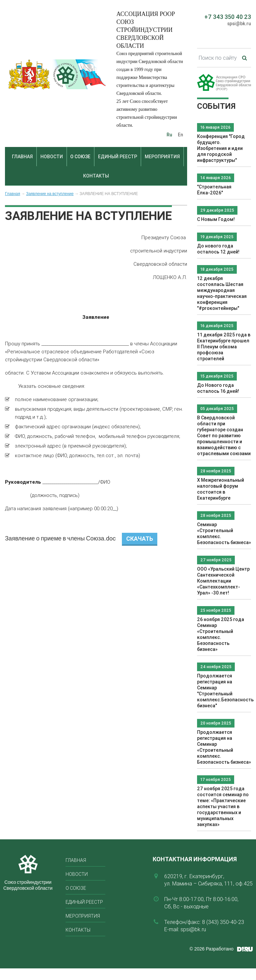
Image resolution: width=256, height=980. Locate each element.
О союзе (80, 157)
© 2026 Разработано (211, 949)
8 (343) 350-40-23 (223, 922)
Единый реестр (118, 157)
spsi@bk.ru (239, 24)
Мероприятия (162, 157)
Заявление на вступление (50, 194)
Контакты (96, 176)
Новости (52, 157)
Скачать (140, 539)
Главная (22, 157)
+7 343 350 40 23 (228, 17)
